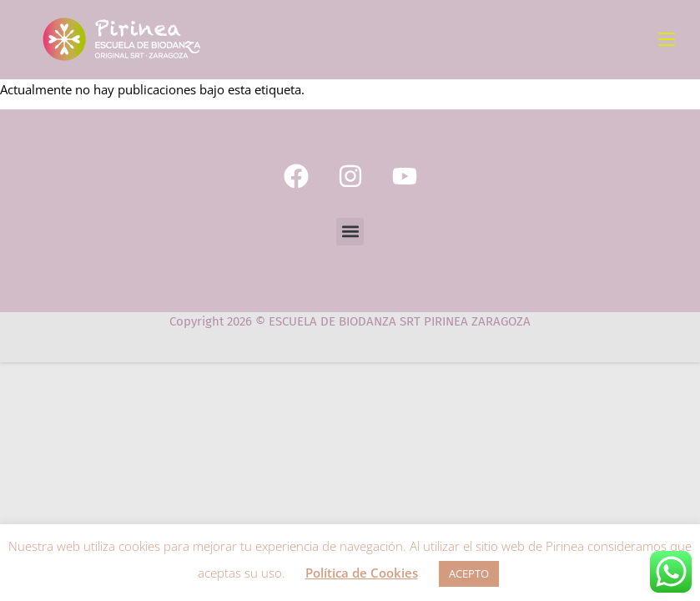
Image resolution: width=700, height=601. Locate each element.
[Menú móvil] (667, 39)
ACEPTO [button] (469, 573)
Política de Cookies (362, 573)
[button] (350, 232)
